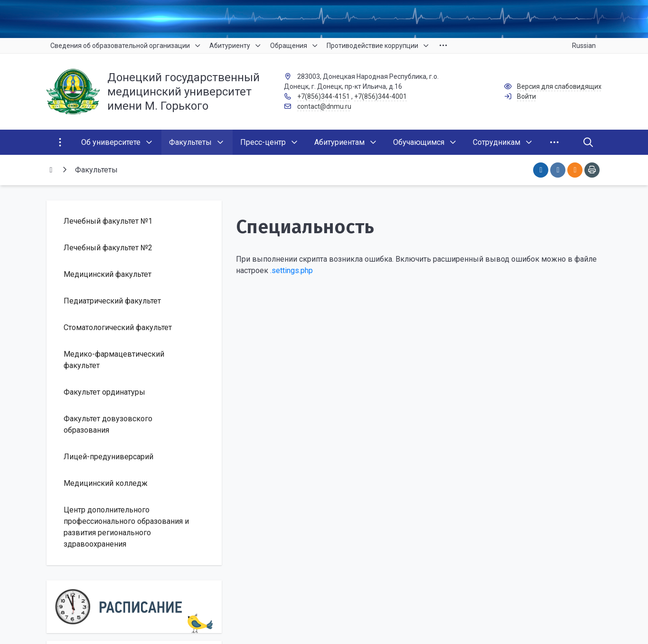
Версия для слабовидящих (559, 86)
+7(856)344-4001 (380, 96)
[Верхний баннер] (324, 19)
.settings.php (291, 270)
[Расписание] (134, 607)
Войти (526, 96)
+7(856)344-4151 (324, 96)
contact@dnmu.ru (324, 106)
